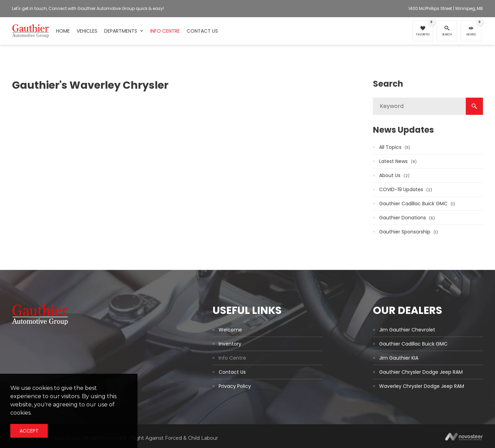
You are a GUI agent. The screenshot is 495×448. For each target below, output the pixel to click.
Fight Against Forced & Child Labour (175, 438)
